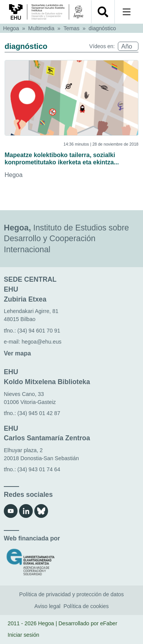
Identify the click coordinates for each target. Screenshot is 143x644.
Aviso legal (47, 606)
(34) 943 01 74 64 (39, 469)
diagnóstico (102, 28)
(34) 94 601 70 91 (39, 331)
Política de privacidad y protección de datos (71, 594)
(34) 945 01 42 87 (39, 413)
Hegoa (11, 28)
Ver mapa (17, 353)
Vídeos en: (102, 46)
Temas (72, 28)
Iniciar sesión (23, 635)
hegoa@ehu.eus (42, 342)
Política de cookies (86, 606)
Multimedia (41, 28)
